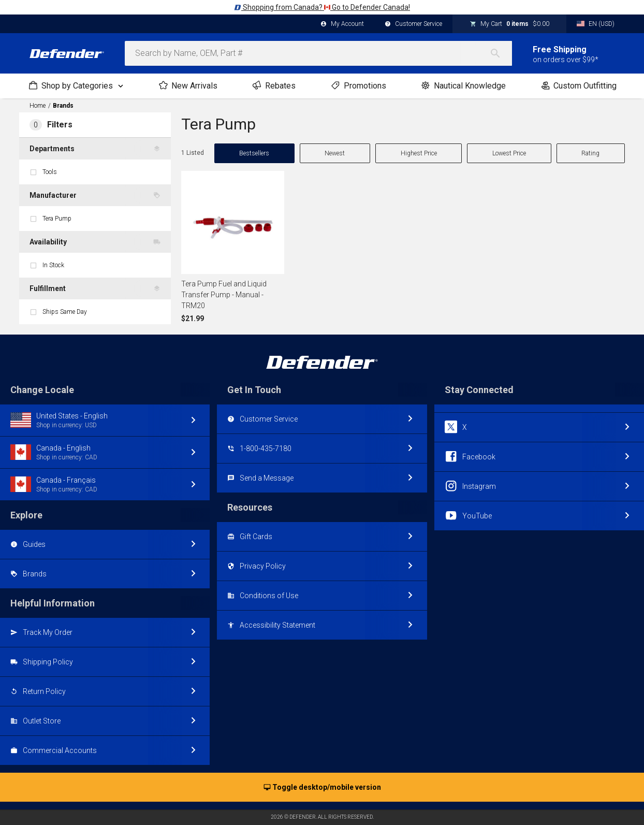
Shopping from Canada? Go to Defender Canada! (322, 7)
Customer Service (413, 24)
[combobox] (318, 53)
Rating (590, 153)
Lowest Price (509, 153)
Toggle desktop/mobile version (322, 788)
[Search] (501, 53)
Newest (335, 153)
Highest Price (419, 153)
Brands (63, 106)
